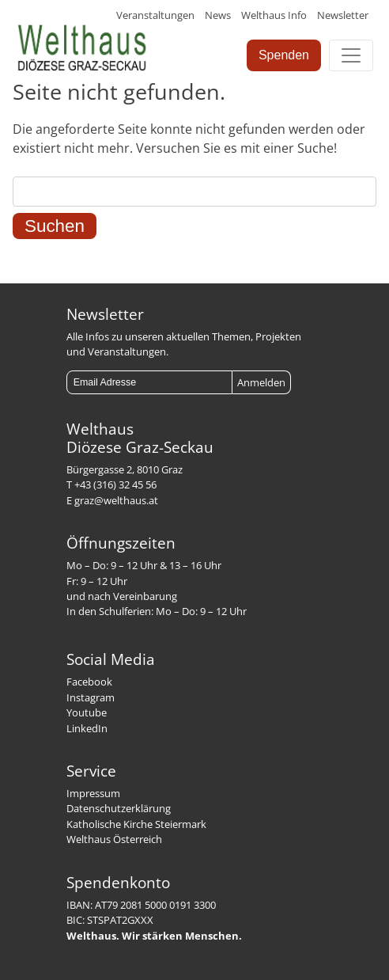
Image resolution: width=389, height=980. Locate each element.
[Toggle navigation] (351, 55)
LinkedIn (87, 728)
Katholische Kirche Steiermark (136, 824)
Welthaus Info (274, 15)
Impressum (93, 793)
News (218, 15)
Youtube (87, 712)
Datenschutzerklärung (119, 808)
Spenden (284, 55)
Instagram (91, 697)
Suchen (55, 226)
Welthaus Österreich (114, 839)
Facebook (89, 682)
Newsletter (343, 15)
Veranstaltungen (155, 15)
